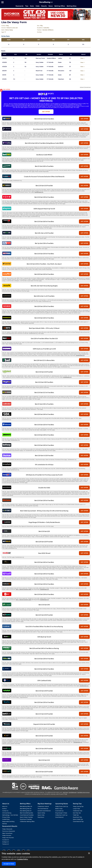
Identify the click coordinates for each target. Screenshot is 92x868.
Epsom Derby (41, 813)
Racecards (19, 6)
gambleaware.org (67, 377)
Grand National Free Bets (27, 815)
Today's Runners (7, 835)
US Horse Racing (7, 813)
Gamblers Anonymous (83, 792)
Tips (27, 6)
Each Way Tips (77, 813)
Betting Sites (72, 6)
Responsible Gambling (8, 821)
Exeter (60, 62)
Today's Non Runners (8, 838)
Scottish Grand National (44, 811)
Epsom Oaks (41, 815)
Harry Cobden (40, 62)
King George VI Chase (61, 813)
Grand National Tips (78, 821)
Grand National (59, 817)
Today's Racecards (7, 829)
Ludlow (60, 58)
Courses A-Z (6, 840)
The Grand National (43, 809)
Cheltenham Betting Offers (27, 821)
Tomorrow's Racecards (8, 831)
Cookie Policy (6, 819)
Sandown (61, 67)
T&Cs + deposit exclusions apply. (24, 589)
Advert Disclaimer (85, 87)
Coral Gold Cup (59, 811)
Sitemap (4, 824)
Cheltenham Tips (78, 811)
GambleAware (73, 792)
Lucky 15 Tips (76, 809)
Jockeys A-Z (6, 842)
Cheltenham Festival (43, 806)
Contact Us (5, 811)
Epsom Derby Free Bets (26, 817)
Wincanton (61, 71)
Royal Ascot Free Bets (26, 819)
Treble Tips (76, 815)
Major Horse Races (7, 833)
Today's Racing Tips (78, 806)
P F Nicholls (50, 62)
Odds (38, 6)
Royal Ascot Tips (77, 817)
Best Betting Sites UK (26, 809)
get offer (84, 119)
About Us (5, 806)
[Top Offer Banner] (46, 14)
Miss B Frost (39, 71)
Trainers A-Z (6, 844)
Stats (32, 6)
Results (44, 6)
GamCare (65, 792)
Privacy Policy (6, 817)
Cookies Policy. (23, 859)
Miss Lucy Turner (40, 58)
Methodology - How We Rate (10, 815)
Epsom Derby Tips (78, 819)
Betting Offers (60, 6)
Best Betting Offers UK (26, 806)
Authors (4, 809)
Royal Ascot (41, 817)
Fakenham (61, 79)
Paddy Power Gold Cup (62, 806)
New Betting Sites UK (26, 811)
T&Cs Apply (85, 105)
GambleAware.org (39, 192)
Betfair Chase (59, 809)
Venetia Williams (51, 58)
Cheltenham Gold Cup (61, 815)
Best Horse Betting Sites (26, 813)
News (51, 6)
